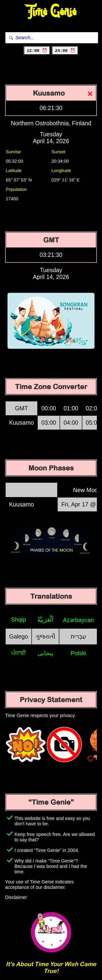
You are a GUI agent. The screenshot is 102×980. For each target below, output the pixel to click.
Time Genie (51, 12)
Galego (19, 636)
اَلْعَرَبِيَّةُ (45, 619)
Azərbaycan (78, 620)
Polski (78, 653)
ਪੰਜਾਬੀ (19, 653)
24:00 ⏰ (65, 51)
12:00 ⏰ (37, 51)
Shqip (19, 619)
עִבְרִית (78, 636)
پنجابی (45, 653)
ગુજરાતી (45, 636)
